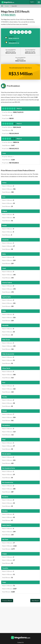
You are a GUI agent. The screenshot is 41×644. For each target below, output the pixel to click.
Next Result (35, 601)
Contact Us (20, 643)
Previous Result (7, 601)
